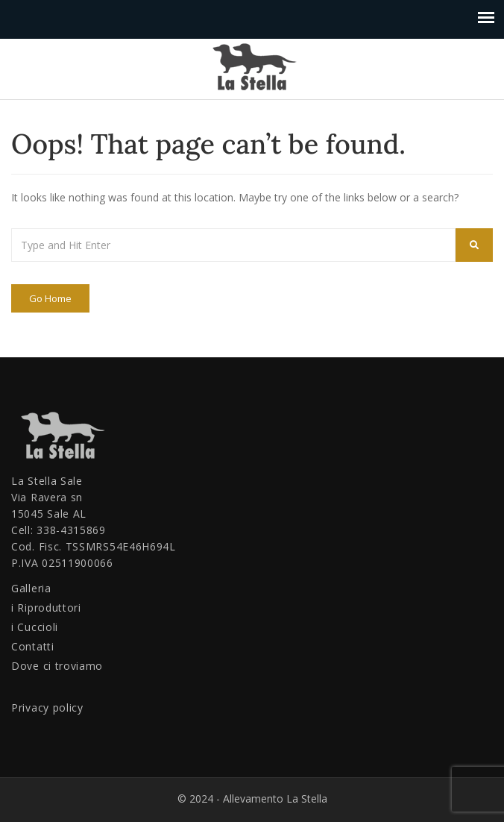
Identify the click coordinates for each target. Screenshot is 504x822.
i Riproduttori (46, 608)
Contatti (33, 646)
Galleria (31, 588)
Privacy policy (47, 708)
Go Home (50, 298)
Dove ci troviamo (57, 666)
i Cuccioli (35, 627)
